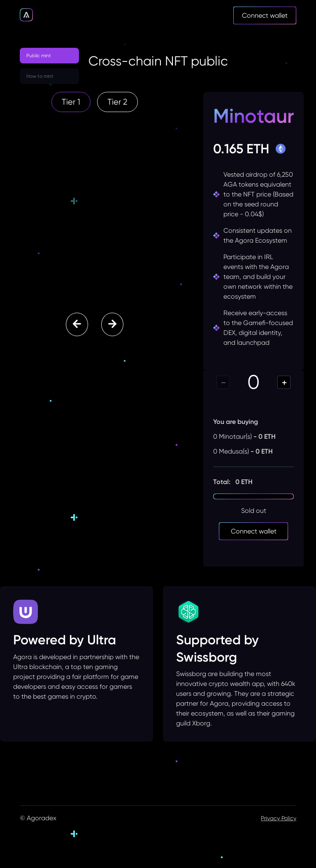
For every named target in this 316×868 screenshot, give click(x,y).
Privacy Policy (279, 818)
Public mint (39, 56)
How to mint (40, 76)
